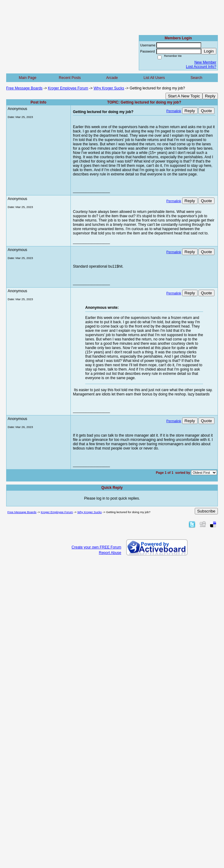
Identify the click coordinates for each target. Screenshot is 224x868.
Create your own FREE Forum (96, 547)
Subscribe (206, 511)
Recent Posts (70, 78)
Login (209, 51)
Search (196, 78)
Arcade (112, 78)
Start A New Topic (184, 96)
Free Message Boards (24, 88)
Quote (206, 111)
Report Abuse (110, 553)
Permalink (174, 111)
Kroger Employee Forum (68, 88)
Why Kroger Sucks (109, 88)
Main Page (28, 78)
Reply (210, 96)
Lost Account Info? (201, 67)
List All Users (154, 78)
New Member (205, 62)
